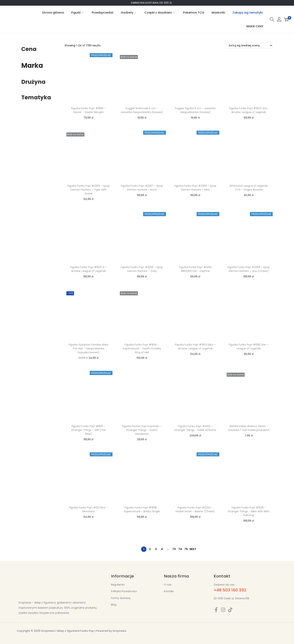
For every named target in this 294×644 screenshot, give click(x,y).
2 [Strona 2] (150, 549)
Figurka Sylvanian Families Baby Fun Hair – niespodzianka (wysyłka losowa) (89, 348)
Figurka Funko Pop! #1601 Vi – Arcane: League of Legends (88, 269)
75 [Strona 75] (186, 549)
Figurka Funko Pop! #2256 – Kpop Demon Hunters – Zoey (142, 269)
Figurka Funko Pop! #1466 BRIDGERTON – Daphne (195, 269)
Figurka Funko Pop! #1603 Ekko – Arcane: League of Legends (195, 347)
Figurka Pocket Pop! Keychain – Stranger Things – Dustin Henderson (142, 430)
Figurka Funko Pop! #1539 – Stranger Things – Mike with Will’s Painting (249, 511)
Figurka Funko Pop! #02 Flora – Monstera (88, 509)
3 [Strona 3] (156, 549)
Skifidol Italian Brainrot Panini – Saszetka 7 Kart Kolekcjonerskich (249, 428)
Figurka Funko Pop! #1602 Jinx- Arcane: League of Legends (249, 110)
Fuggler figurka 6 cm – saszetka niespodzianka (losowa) (195, 110)
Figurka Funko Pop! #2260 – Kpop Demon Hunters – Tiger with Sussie (89, 190)
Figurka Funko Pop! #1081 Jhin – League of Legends (249, 347)
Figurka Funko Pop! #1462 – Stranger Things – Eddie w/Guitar (195, 428)
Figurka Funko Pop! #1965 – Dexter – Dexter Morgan (88, 110)
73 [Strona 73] (174, 549)
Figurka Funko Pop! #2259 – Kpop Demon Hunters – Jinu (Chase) (249, 269)
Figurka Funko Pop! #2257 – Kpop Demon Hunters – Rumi (142, 188)
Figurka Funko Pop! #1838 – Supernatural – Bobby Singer (142, 509)
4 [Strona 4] (162, 549)
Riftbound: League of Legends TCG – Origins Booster (249, 188)
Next (193, 549)
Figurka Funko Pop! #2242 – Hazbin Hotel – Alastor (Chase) (195, 509)
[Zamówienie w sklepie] (249, 45)
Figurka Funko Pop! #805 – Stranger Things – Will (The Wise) (88, 430)
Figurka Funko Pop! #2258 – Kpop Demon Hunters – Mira (195, 188)
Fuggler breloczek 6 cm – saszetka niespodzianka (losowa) (142, 110)
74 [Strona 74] (180, 549)
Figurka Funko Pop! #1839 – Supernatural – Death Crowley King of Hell (142, 348)
